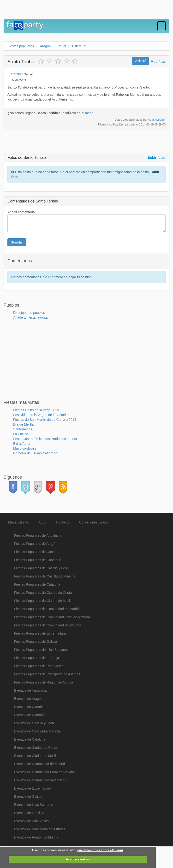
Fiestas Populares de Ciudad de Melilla (43, 601)
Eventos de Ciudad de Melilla (36, 756)
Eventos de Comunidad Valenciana (40, 780)
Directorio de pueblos (29, 313)
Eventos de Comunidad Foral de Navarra (45, 772)
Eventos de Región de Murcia (36, 837)
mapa (89, 113)
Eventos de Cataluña (30, 739)
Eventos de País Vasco (31, 821)
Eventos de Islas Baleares (34, 805)
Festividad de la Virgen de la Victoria (40, 415)
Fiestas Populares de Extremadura (40, 633)
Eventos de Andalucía (30, 690)
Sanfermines (23, 429)
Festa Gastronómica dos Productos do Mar (45, 439)
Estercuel (16, 74)
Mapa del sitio (18, 522)
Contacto (63, 522)
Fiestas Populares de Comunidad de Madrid (47, 609)
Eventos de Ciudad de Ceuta (36, 748)
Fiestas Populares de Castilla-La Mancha (45, 576)
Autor (42, 522)
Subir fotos (157, 158)
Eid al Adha (22, 444)
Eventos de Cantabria (30, 715)
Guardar (17, 242)
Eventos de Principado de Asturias (40, 829)
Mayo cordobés (25, 448)
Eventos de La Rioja (29, 813)
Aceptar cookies (78, 859)
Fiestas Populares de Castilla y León (41, 568)
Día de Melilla (23, 424)
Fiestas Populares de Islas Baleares (41, 650)
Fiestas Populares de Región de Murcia (44, 682)
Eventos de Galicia (28, 797)
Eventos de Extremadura (33, 788)
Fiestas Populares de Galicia (36, 642)
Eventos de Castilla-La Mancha (37, 731)
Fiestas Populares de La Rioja (37, 658)
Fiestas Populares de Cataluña (37, 584)
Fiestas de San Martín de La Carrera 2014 (45, 420)
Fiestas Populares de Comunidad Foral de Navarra (52, 617)
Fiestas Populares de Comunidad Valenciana (48, 625)
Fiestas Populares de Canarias (37, 552)
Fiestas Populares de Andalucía (38, 535)
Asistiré (141, 61)
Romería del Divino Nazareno (35, 453)
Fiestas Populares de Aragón (36, 544)
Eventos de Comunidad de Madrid (40, 764)
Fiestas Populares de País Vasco (39, 666)
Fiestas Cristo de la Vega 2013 (36, 410)
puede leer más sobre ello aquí (100, 850)
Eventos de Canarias (30, 707)
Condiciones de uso (94, 522)
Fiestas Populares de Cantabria (38, 560)
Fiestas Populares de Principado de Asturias (47, 674)
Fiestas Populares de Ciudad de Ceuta (43, 593)
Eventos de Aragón (28, 699)
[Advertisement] (60, 11)
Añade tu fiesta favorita (30, 317)
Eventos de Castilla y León (34, 723)
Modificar (158, 62)
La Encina (21, 434)
